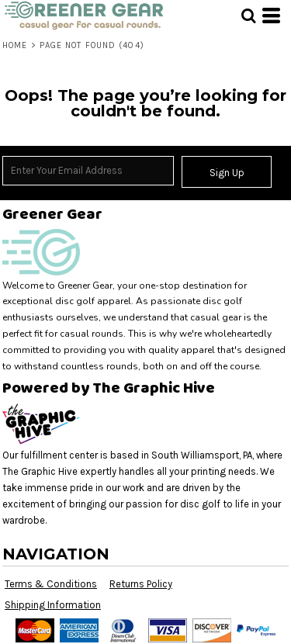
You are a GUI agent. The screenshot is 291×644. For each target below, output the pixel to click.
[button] (248, 16)
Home (15, 45)
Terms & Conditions (51, 584)
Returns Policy (141, 584)
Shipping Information (53, 605)
